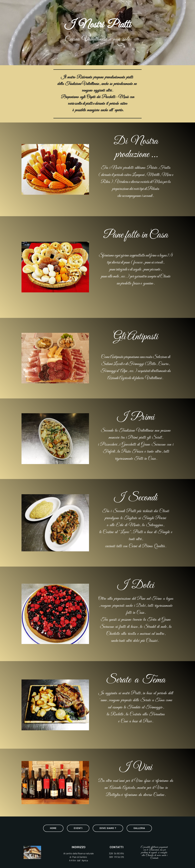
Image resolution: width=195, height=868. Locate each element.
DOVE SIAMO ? (108, 828)
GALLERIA (139, 828)
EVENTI (78, 828)
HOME (53, 828)
